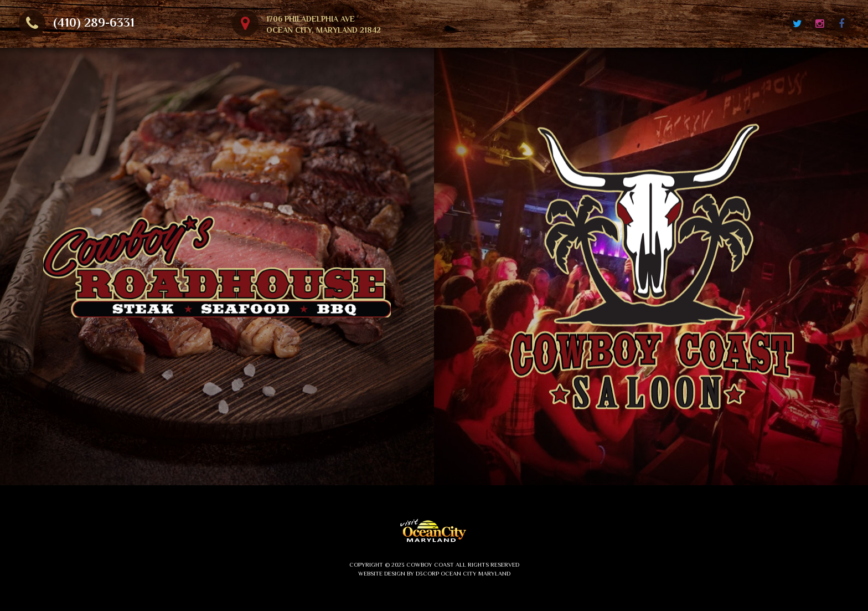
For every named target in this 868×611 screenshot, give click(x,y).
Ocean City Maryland (476, 573)
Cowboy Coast (430, 564)
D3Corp (427, 573)
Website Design (382, 573)
